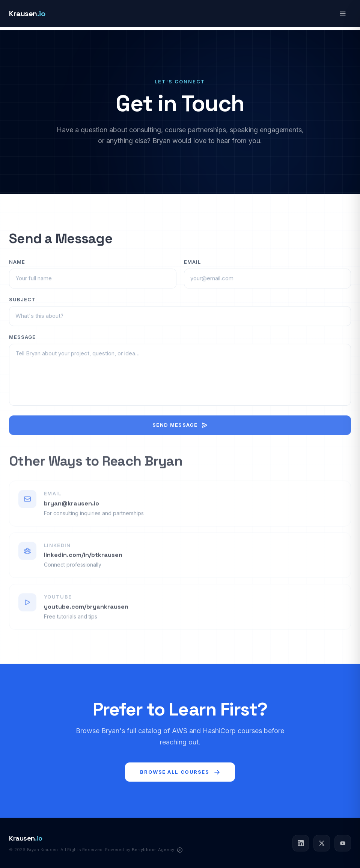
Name (17, 268)
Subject (22, 305)
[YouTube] (343, 843)
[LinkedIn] (301, 843)
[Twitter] (322, 843)
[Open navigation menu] (343, 14)
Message (22, 343)
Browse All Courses (180, 772)
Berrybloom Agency (154, 850)
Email (192, 268)
